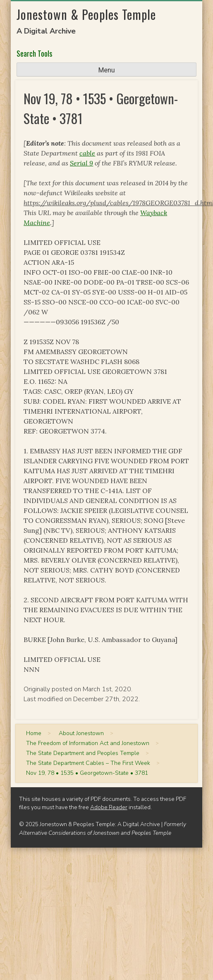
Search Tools (34, 53)
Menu (106, 70)
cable (87, 153)
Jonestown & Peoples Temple (86, 14)
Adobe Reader (109, 807)
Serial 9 (81, 163)
